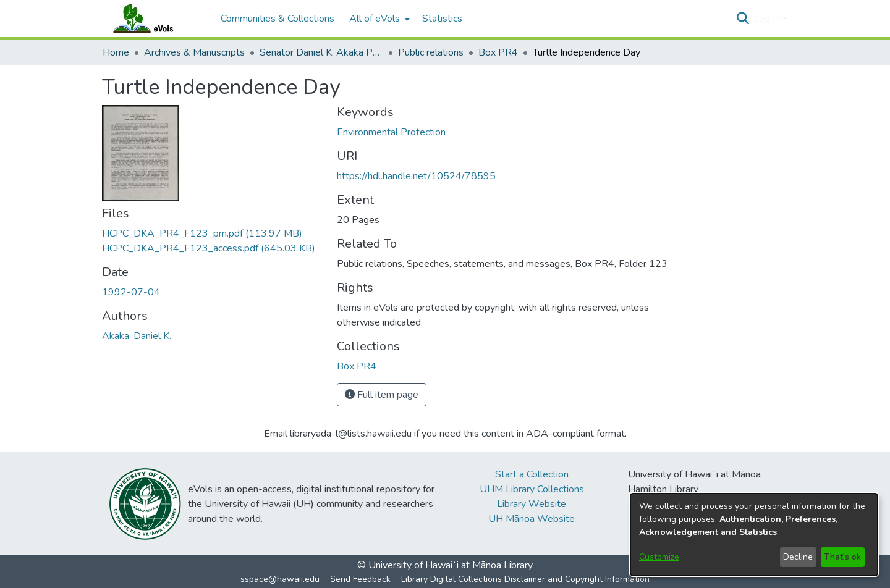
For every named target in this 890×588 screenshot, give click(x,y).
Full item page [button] (382, 395)
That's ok (842, 557)
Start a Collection (532, 474)
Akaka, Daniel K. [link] (137, 336)
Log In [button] (768, 19)
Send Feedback (360, 579)
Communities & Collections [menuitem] (278, 19)
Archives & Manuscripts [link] (194, 52)
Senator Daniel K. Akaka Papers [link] (321, 52)
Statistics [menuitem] (442, 19)
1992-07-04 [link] (131, 292)
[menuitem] (378, 19)
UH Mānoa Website (532, 519)
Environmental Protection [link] (391, 132)
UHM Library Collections (532, 489)
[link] (202, 233)
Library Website (532, 504)
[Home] (155, 19)
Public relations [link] (431, 52)
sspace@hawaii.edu (280, 579)
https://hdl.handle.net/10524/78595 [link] (416, 176)
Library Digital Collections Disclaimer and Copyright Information (525, 579)
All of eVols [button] (375, 19)
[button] (743, 19)
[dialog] (754, 535)
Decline (798, 557)
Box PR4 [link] (498, 52)
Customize (659, 557)
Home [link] (116, 52)
